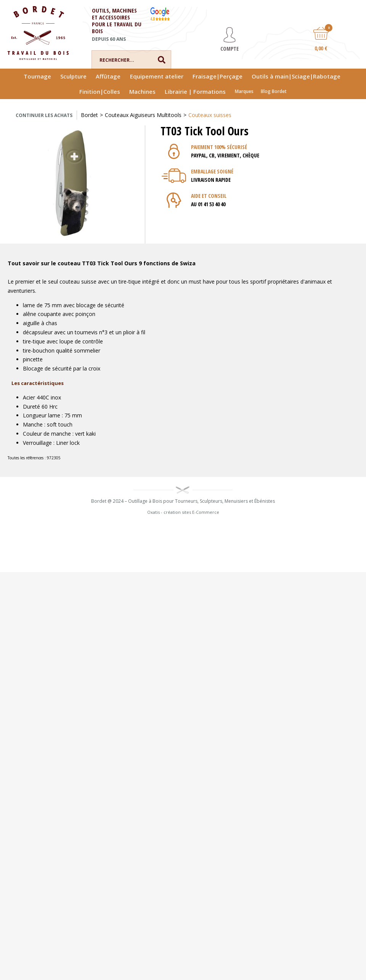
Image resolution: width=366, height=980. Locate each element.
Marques (244, 91)
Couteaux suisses (210, 115)
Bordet (89, 115)
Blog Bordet (274, 91)
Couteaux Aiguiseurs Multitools (143, 115)
